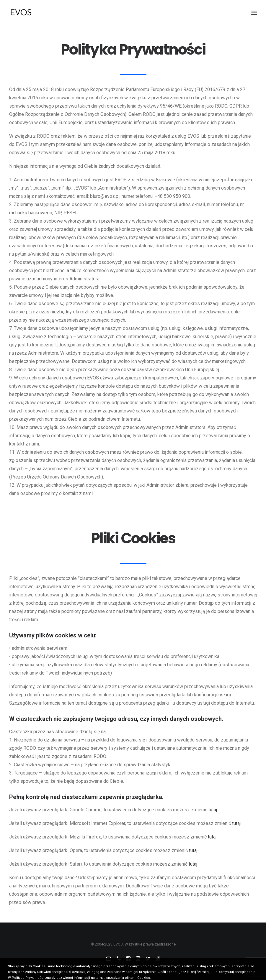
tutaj (213, 810)
